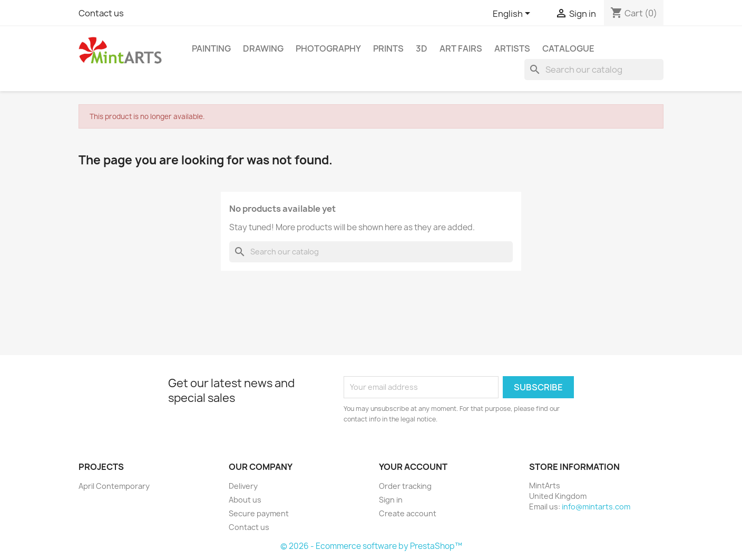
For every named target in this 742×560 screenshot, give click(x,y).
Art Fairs (461, 48)
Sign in (391, 500)
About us (245, 500)
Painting (211, 48)
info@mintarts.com (596, 507)
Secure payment (259, 513)
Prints (388, 48)
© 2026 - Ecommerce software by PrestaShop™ (371, 546)
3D (422, 48)
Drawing (263, 48)
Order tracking (405, 486)
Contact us (101, 13)
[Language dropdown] (513, 14)
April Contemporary (114, 486)
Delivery (243, 486)
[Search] (594, 70)
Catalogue (568, 48)
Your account (413, 467)
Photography (328, 48)
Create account (408, 513)
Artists (512, 48)
